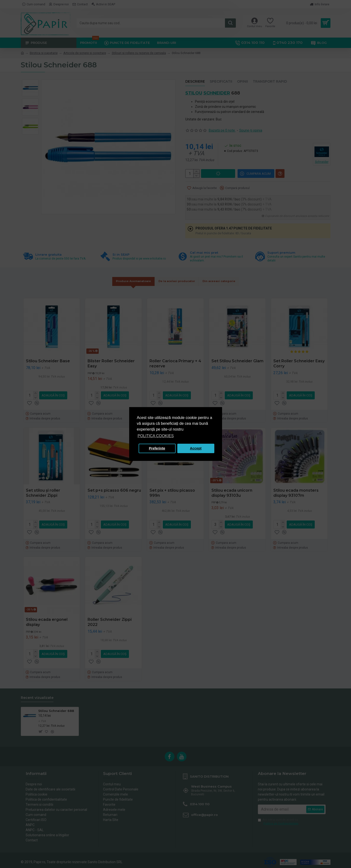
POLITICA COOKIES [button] (156, 436)
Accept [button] (196, 448)
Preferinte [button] (157, 448)
